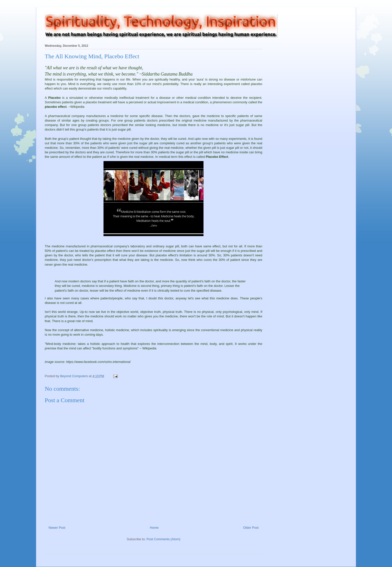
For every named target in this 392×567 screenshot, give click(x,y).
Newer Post (57, 528)
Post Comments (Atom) (163, 539)
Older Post (251, 528)
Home (154, 528)
